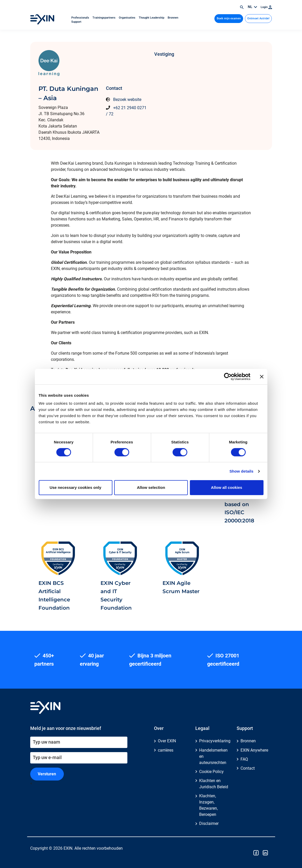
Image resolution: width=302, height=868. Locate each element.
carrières (166, 750)
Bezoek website (127, 99)
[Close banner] (262, 377)
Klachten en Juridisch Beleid (214, 784)
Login (266, 7)
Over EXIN (167, 741)
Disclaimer (209, 823)
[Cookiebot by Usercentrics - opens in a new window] (228, 377)
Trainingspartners (104, 18)
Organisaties (127, 18)
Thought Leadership (152, 18)
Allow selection (151, 487)
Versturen (47, 774)
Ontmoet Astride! (258, 18)
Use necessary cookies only (75, 487)
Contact (248, 768)
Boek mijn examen (229, 18)
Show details (241, 471)
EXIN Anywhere (254, 750)
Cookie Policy (211, 772)
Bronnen (173, 18)
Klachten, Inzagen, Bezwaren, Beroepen (208, 805)
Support (76, 22)
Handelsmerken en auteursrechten (213, 756)
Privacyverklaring (215, 741)
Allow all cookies (227, 487)
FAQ (244, 759)
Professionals (81, 18)
